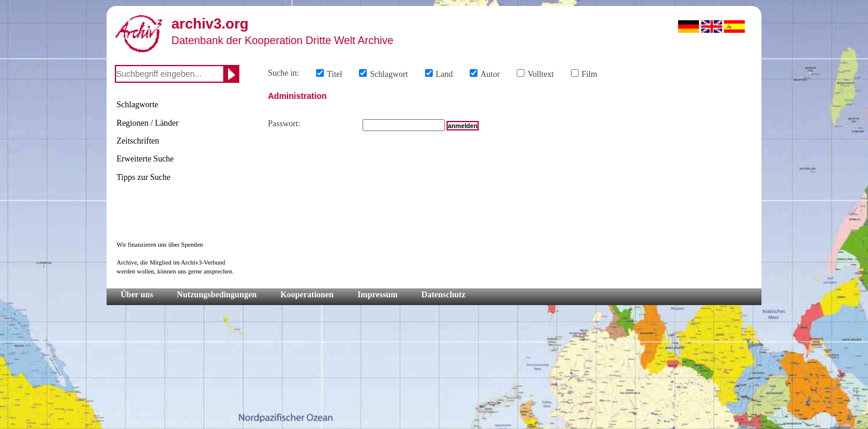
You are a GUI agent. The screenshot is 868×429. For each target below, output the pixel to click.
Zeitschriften (138, 141)
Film (589, 74)
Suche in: (284, 73)
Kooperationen (307, 295)
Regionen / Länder (148, 123)
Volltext (541, 74)
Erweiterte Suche (145, 159)
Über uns (137, 295)
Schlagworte (138, 105)
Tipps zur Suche (144, 177)
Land (444, 74)
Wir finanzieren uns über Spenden (160, 245)
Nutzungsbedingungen (217, 295)
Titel (335, 74)
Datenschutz (444, 295)
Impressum (377, 295)
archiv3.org (210, 24)
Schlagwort (389, 74)
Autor (490, 74)
